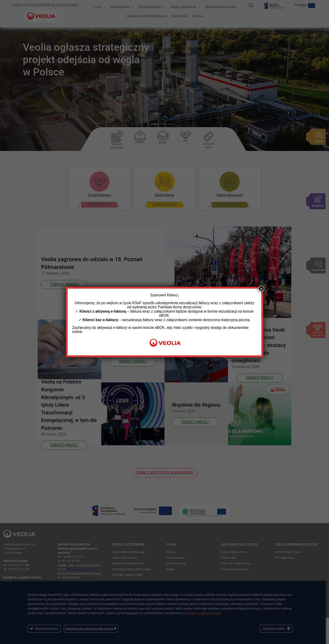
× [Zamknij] (261, 289)
